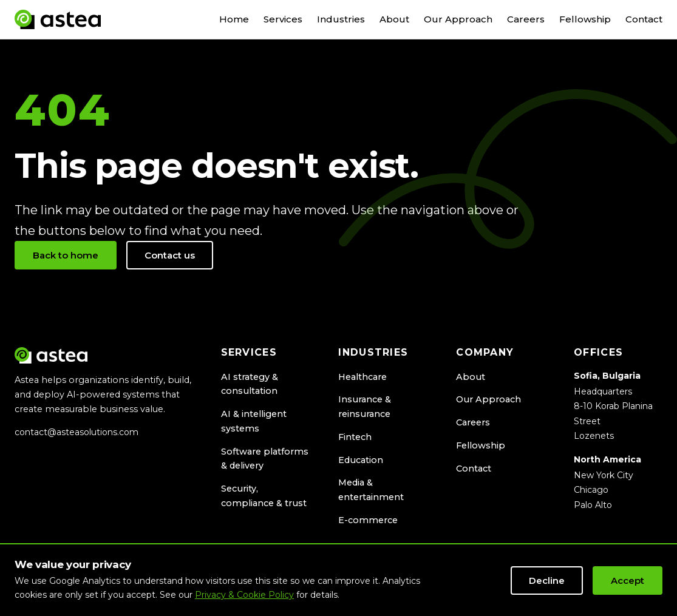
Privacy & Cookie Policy (244, 595)
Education (361, 460)
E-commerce (368, 520)
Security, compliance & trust (264, 496)
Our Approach (458, 19)
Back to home (66, 255)
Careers (526, 19)
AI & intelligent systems (254, 421)
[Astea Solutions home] (58, 19)
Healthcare (362, 377)
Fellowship (585, 19)
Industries (341, 19)
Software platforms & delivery (265, 459)
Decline (547, 580)
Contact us (170, 255)
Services (283, 19)
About (394, 19)
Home (234, 19)
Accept (628, 580)
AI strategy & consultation (250, 384)
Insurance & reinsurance (365, 407)
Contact (644, 19)
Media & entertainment (371, 490)
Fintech (355, 437)
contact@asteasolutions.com (77, 432)
